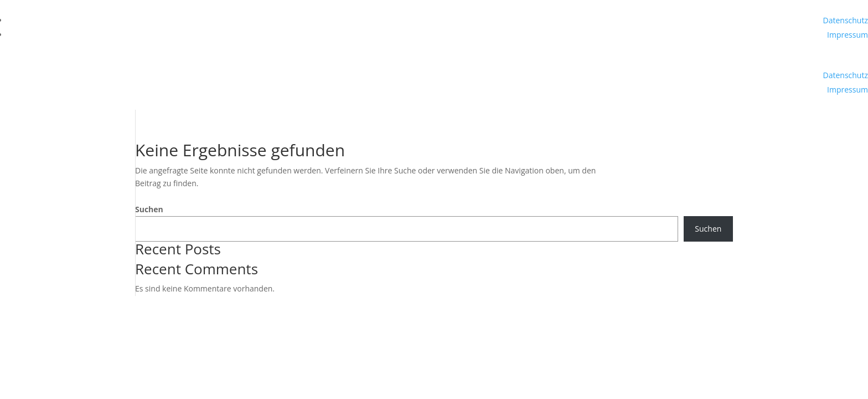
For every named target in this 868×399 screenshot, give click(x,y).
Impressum (848, 35)
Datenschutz (846, 20)
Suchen (149, 209)
